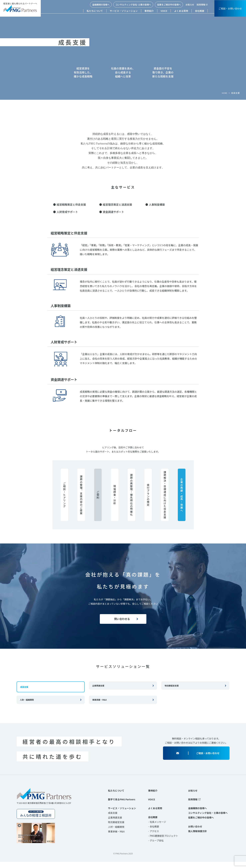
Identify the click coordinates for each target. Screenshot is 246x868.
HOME (224, 93)
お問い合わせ (195, 832)
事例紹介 (149, 11)
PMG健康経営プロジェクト (164, 842)
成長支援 (113, 819)
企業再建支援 (98, 691)
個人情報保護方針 (197, 837)
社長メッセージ (158, 828)
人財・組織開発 (27, 705)
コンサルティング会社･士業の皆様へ (133, 5)
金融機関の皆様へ (101, 5)
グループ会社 (157, 846)
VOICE (164, 11)
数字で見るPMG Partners (122, 805)
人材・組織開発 (116, 833)
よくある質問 (181, 11)
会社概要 (200, 11)
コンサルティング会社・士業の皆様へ (208, 819)
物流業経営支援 (172, 691)
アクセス (154, 837)
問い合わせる (121, 621)
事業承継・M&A (100, 705)
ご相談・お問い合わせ (230, 8)
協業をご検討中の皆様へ (169, 5)
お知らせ (190, 5)
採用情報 (201, 5)
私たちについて (95, 11)
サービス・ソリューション (124, 11)
